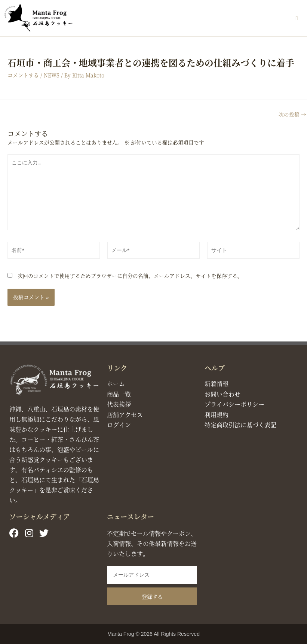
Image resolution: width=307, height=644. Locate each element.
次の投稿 (292, 115)
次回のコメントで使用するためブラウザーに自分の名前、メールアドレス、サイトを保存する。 (130, 276)
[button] (297, 18)
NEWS (52, 75)
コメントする (23, 75)
